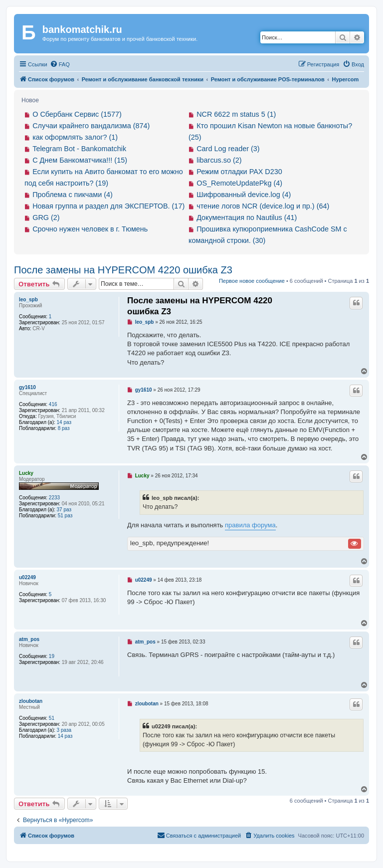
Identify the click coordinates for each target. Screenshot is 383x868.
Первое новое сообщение (252, 281)
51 (52, 718)
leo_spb (28, 300)
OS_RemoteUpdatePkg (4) (239, 183)
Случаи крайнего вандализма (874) (91, 126)
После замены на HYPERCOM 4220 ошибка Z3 (123, 270)
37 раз (64, 510)
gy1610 (27, 387)
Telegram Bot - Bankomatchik (79, 149)
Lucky (26, 473)
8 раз (64, 428)
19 (52, 656)
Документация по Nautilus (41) (247, 217)
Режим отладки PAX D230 (239, 172)
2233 (54, 498)
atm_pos (29, 639)
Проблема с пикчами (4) (73, 195)
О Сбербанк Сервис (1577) (77, 114)
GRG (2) (46, 217)
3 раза (64, 730)
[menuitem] (60, 64)
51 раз (65, 516)
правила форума (250, 525)
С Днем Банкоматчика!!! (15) (80, 160)
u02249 (27, 577)
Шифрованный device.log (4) (244, 195)
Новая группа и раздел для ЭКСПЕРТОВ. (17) (108, 206)
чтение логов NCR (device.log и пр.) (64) (263, 206)
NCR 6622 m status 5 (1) (236, 114)
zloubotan (31, 701)
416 (53, 404)
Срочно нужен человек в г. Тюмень (90, 229)
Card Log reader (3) (228, 149)
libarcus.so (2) (219, 160)
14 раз (64, 422)
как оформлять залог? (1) (75, 137)
